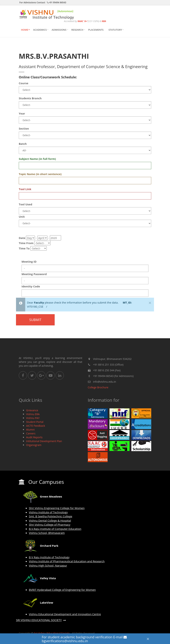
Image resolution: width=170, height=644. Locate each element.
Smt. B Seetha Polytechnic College (51, 516)
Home (25, 30)
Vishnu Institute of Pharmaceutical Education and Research (67, 561)
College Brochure (98, 387)
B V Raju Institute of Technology (49, 557)
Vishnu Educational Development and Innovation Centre (65, 614)
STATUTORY (115, 30)
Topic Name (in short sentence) (40, 174)
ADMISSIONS (59, 30)
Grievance (32, 410)
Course (24, 83)
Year (22, 113)
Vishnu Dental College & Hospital (50, 520)
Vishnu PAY (33, 418)
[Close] (148, 639)
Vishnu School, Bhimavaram (47, 533)
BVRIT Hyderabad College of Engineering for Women (62, 590)
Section (24, 128)
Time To (24, 248)
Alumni (30, 430)
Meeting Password (34, 274)
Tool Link (25, 189)
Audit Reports (34, 437)
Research (77, 30)
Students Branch (30, 98)
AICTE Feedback (36, 426)
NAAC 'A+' (83, 21)
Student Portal (35, 422)
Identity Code (31, 286)
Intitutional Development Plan (44, 441)
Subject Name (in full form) (37, 159)
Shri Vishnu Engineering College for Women (57, 508)
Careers (31, 433)
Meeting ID (29, 262)
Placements (96, 30)
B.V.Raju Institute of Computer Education (55, 529)
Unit (22, 217)
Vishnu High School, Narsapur (48, 565)
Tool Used (25, 204)
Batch (23, 144)
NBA (104, 21)
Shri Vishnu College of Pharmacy (50, 525)
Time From (26, 243)
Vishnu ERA (33, 414)
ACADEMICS (40, 30)
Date (22, 238)
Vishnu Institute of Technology (48, 512)
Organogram (34, 445)
